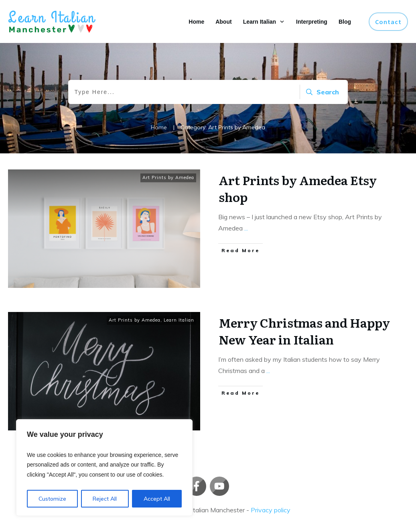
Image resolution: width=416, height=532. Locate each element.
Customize (52, 499)
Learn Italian (179, 320)
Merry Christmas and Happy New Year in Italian (304, 331)
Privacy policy (271, 510)
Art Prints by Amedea (168, 177)
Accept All (157, 499)
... (246, 228)
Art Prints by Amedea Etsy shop (298, 188)
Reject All (105, 499)
